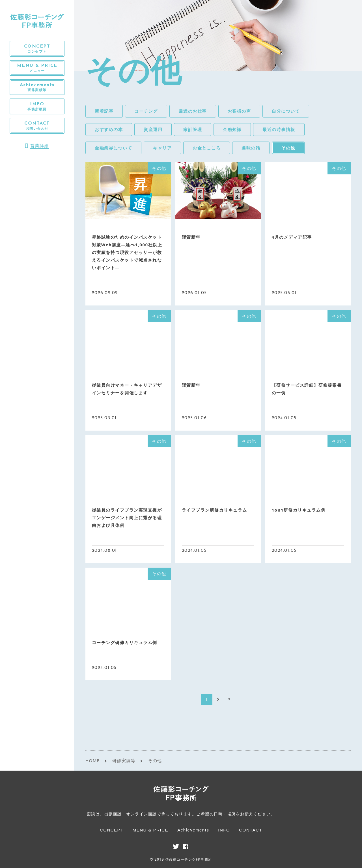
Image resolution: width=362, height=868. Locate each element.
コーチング (146, 111)
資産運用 (153, 129)
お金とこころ (207, 148)
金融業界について (113, 148)
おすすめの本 (109, 129)
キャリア (162, 148)
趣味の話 (251, 148)
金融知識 (232, 129)
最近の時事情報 (279, 129)
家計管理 (193, 129)
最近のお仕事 (193, 111)
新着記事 (104, 111)
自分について (286, 111)
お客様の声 (239, 111)
